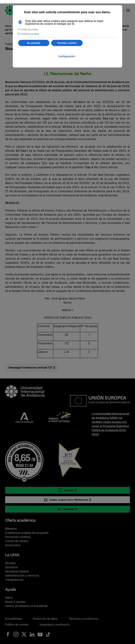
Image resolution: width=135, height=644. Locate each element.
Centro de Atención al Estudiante (26, 606)
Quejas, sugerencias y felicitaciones (66, 500)
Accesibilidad (13, 619)
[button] (128, 10)
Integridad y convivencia (55, 624)
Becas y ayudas (15, 602)
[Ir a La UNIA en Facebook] (8, 634)
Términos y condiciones (83, 619)
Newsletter (66, 509)
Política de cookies (17, 624)
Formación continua (18, 537)
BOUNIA (10, 563)
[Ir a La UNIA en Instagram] (16, 634)
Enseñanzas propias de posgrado (27, 533)
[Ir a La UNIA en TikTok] (48, 634)
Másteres (11, 529)
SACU (9, 598)
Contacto (66, 490)
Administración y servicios (22, 575)
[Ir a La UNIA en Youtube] (40, 634)
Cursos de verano (17, 541)
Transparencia (14, 580)
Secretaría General (17, 571)
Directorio (12, 567)
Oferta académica (20, 520)
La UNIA (12, 555)
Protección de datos (45, 619)
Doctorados (13, 545)
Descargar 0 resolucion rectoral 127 (30, 367)
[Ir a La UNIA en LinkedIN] (32, 634)
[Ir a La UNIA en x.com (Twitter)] (24, 634)
